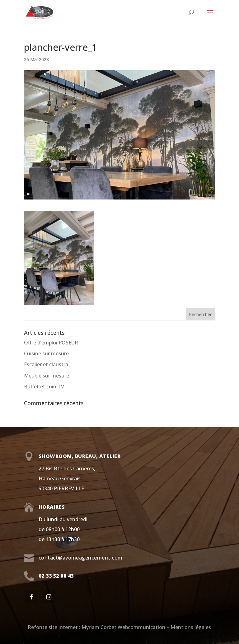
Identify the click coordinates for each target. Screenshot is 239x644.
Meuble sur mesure (47, 376)
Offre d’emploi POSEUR (51, 343)
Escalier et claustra (46, 364)
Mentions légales (191, 627)
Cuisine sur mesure (46, 353)
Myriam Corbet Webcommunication (123, 627)
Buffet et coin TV (44, 387)
